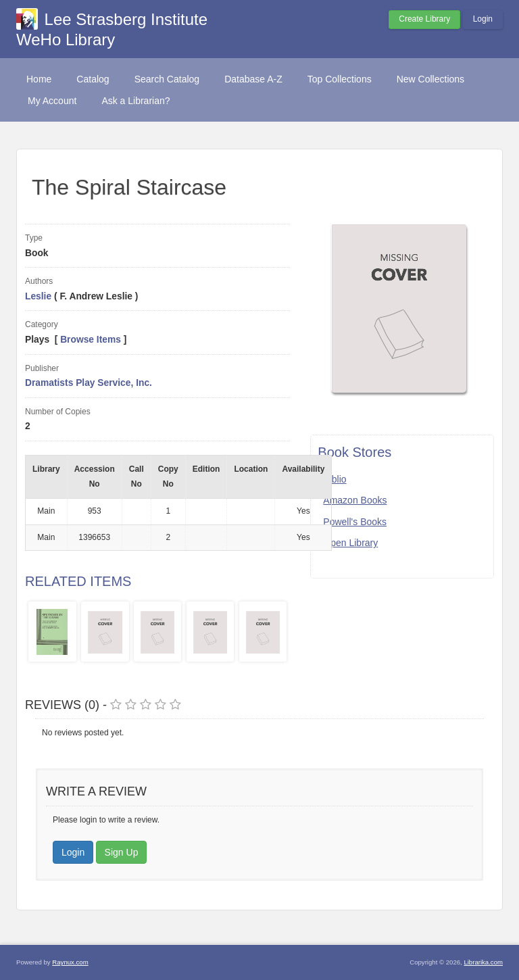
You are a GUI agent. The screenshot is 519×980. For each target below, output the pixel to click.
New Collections (430, 79)
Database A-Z (253, 79)
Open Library (350, 543)
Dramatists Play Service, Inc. (89, 383)
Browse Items (91, 340)
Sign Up (122, 852)
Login (483, 19)
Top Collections (340, 79)
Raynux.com (70, 962)
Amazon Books (355, 500)
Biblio (335, 479)
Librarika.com (483, 962)
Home (39, 79)
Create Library (424, 19)
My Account (52, 101)
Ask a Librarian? (135, 101)
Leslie (38, 296)
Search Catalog (167, 79)
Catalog (93, 79)
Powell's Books (355, 522)
